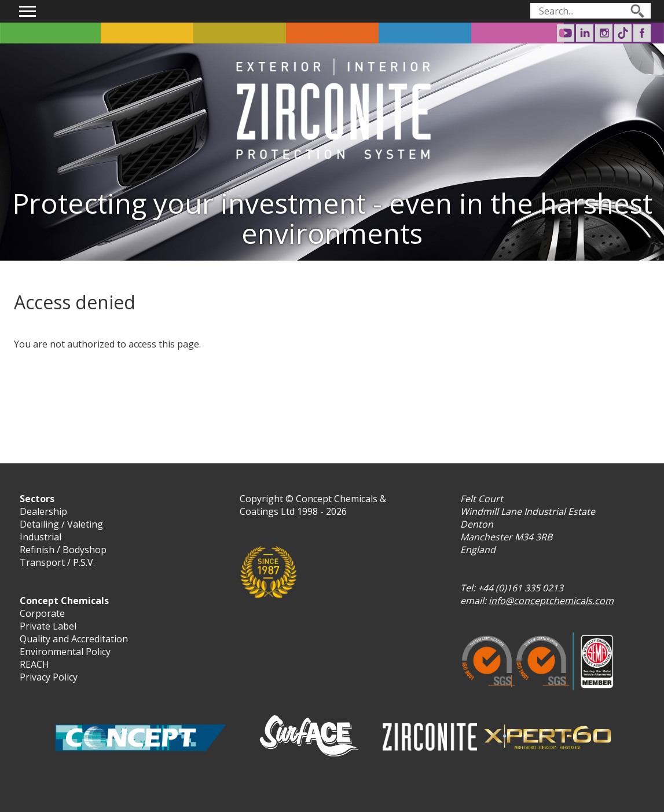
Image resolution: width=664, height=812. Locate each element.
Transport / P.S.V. (57, 562)
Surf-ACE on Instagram (604, 33)
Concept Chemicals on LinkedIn (585, 33)
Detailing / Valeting (61, 524)
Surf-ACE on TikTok (623, 33)
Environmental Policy (65, 652)
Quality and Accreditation (74, 639)
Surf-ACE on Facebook (642, 33)
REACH (34, 664)
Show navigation (28, 11)
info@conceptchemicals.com (551, 601)
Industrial (41, 537)
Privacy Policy (49, 677)
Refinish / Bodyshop (63, 550)
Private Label (48, 626)
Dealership (43, 511)
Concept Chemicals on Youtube (566, 33)
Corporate (42, 613)
